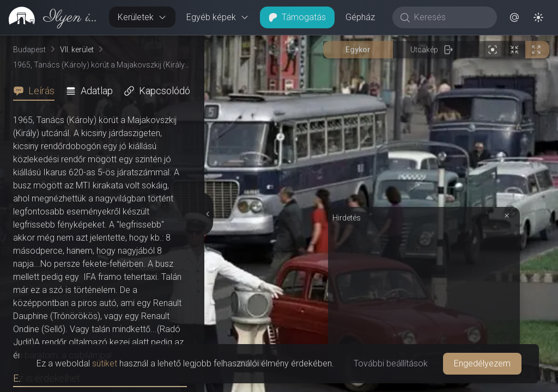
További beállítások (391, 363)
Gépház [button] (360, 17)
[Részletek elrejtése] (208, 112)
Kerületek (142, 17)
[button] (514, 17)
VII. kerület (77, 50)
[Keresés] (450, 17)
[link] (50, 17)
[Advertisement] (424, 96)
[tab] (37, 91)
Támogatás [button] (297, 17)
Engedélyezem (482, 363)
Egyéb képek (218, 17)
